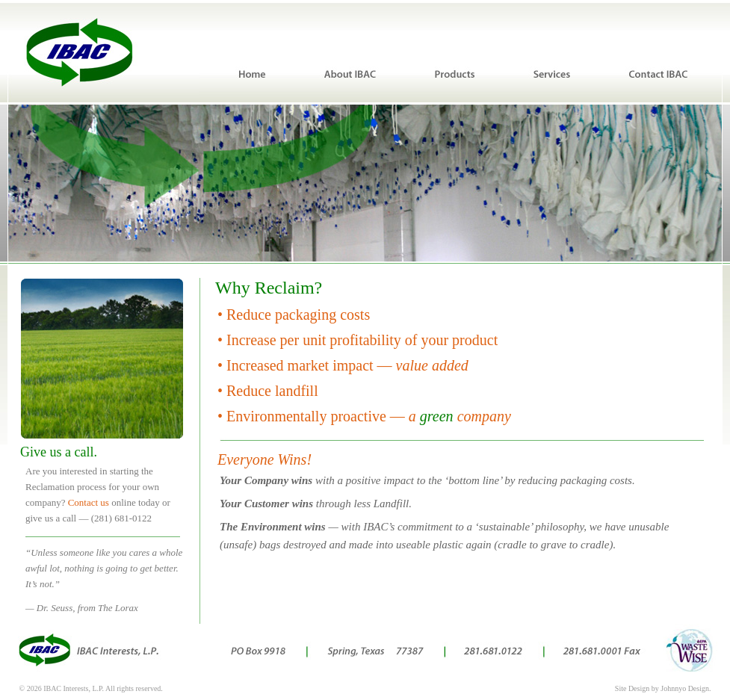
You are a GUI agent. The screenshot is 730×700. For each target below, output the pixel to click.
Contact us (89, 502)
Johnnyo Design (685, 688)
